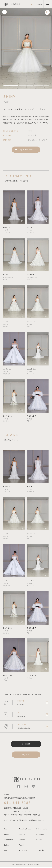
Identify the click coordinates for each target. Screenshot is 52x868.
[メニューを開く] (48, 4)
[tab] (11, 86)
